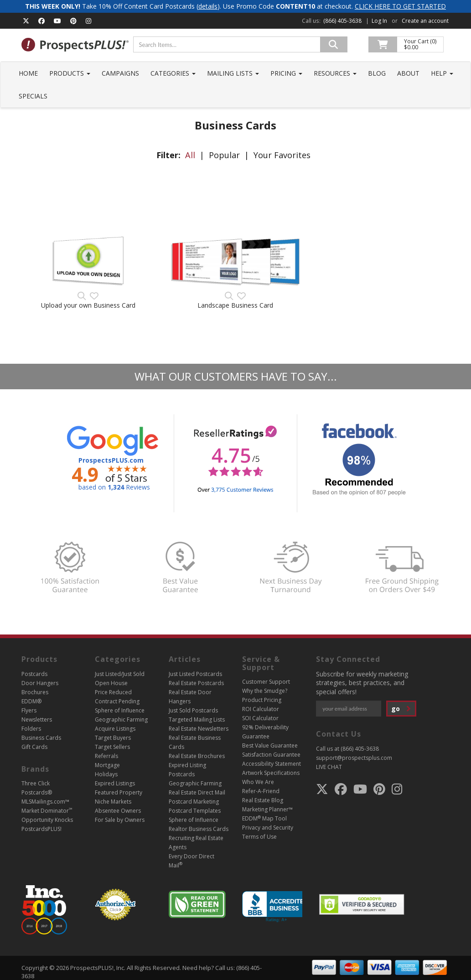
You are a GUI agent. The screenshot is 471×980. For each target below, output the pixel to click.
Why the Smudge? (265, 691)
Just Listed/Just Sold (120, 674)
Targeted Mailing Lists (197, 720)
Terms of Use (259, 837)
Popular (224, 155)
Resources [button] (335, 73)
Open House (111, 683)
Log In (379, 21)
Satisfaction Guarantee (271, 755)
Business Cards (41, 738)
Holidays (106, 774)
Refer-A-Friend (261, 791)
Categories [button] (173, 73)
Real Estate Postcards (196, 683)
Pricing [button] (286, 73)
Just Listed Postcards (195, 674)
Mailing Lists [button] (233, 73)
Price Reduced (113, 692)
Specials (33, 96)
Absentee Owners (118, 811)
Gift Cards (34, 747)
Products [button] (70, 73)
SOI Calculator (260, 718)
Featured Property (119, 792)
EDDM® (31, 701)
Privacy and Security (268, 828)
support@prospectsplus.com (354, 758)
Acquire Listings (115, 729)
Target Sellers (112, 747)
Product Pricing (262, 700)
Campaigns (120, 73)
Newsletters (37, 720)
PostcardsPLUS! (41, 829)
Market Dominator (47, 811)
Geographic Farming (121, 720)
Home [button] (28, 73)
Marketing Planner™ (267, 809)
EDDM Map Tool (264, 818)
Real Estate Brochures (197, 756)
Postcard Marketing (194, 802)
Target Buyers (113, 738)
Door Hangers (40, 683)
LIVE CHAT (329, 767)
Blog (377, 73)
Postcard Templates (195, 811)
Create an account (425, 21)
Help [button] (442, 73)
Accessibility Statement (272, 764)
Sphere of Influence (120, 710)
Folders (31, 729)
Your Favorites (282, 155)
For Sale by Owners (120, 820)
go (401, 709)
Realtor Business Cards (199, 829)
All (190, 155)
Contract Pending (117, 701)
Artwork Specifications (271, 773)
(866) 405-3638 (342, 21)
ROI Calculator (261, 709)
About (408, 73)
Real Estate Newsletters (199, 729)
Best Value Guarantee (270, 745)
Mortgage (107, 765)
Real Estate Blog (263, 800)
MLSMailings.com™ (45, 802)
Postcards (34, 674)
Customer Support (266, 682)
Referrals (106, 756)
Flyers (29, 710)
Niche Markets (113, 802)
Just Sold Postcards (193, 710)
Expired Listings (115, 783)
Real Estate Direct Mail (197, 792)
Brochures (35, 692)
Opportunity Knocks (47, 820)
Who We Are (258, 782)
